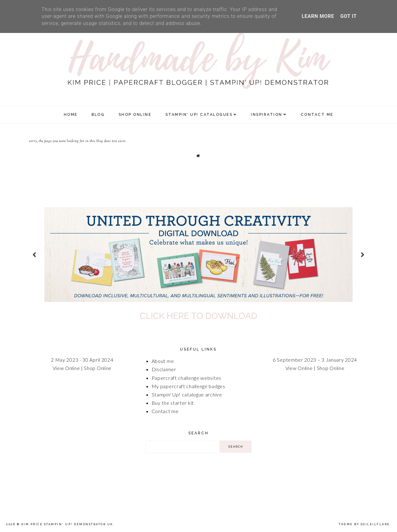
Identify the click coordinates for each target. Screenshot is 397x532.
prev (34, 255)
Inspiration (267, 115)
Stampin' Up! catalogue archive (187, 394)
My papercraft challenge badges (188, 386)
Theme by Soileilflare (364, 524)
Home (71, 115)
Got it (348, 16)
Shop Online (98, 368)
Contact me (165, 411)
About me (163, 361)
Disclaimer (164, 369)
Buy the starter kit (173, 403)
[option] (198, 254)
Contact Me (317, 115)
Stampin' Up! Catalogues (199, 115)
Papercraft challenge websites (186, 378)
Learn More (318, 16)
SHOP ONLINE (135, 115)
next (363, 255)
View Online (66, 368)
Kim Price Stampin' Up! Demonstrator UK (67, 524)
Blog (98, 115)
